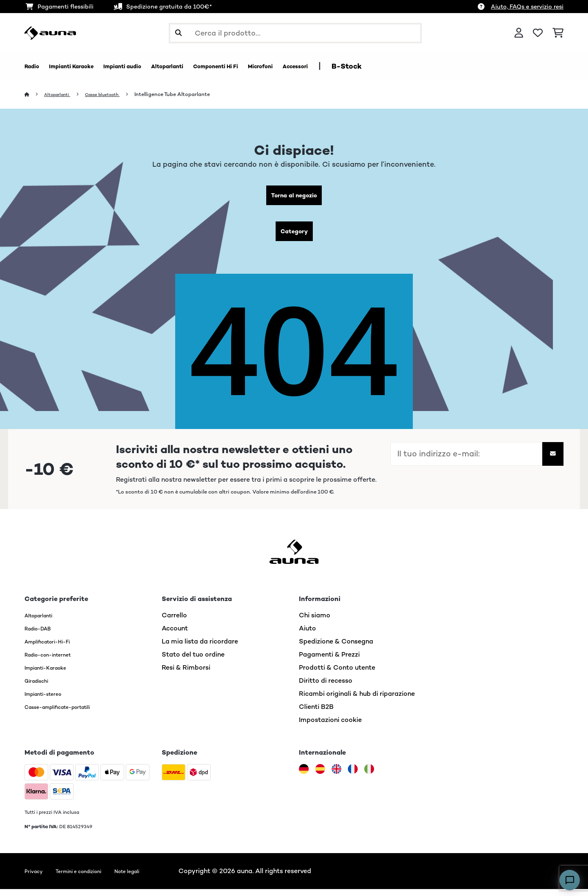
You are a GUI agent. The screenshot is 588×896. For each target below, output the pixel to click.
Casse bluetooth (115, 95)
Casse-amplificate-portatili (69, 714)
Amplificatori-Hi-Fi (55, 648)
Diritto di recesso (326, 687)
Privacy (36, 878)
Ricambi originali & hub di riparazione (357, 700)
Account (175, 635)
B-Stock (428, 66)
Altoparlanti (62, 95)
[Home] (35, 95)
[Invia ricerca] (178, 33)
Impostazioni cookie (330, 727)
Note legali (151, 878)
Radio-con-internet (55, 661)
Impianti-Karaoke (52, 674)
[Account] (519, 33)
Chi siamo (315, 622)
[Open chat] (570, 880)
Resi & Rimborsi (186, 674)
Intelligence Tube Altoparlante (189, 95)
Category (294, 236)
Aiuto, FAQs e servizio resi (527, 7)
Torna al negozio (294, 197)
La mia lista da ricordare (200, 648)
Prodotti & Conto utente (337, 674)
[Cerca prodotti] (295, 33)
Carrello (174, 622)
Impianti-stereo (49, 700)
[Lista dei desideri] (538, 33)
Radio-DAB (42, 635)
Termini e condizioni (91, 878)
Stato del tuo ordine (193, 661)
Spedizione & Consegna (336, 648)
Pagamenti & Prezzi (329, 661)
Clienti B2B (316, 714)
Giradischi (40, 687)
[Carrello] (558, 33)
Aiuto (307, 635)
